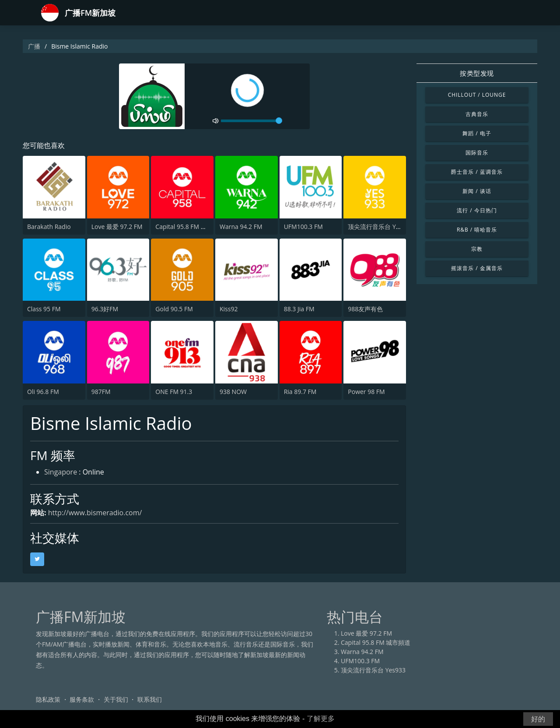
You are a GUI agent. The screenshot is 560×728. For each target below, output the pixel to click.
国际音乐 (477, 153)
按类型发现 (477, 73)
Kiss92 (229, 309)
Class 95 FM (44, 309)
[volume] (252, 121)
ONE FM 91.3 (174, 392)
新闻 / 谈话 (477, 191)
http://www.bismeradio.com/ (95, 513)
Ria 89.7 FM (300, 392)
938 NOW (233, 392)
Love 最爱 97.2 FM (117, 227)
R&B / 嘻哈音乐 (477, 230)
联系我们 (150, 699)
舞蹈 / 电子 (477, 133)
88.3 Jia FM (299, 309)
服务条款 (82, 699)
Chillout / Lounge (477, 95)
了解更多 (321, 719)
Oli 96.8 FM (43, 392)
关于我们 (116, 699)
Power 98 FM (366, 392)
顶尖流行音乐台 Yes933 (380, 227)
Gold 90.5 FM (174, 309)
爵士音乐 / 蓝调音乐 (477, 172)
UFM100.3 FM (303, 227)
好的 (538, 719)
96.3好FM (105, 309)
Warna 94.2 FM (241, 227)
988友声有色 (365, 309)
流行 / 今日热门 (477, 210)
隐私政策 (48, 699)
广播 (34, 46)
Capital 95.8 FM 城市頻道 (190, 227)
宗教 (477, 249)
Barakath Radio (49, 227)
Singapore (61, 472)
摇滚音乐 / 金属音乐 (477, 268)
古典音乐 (477, 114)
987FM (101, 392)
